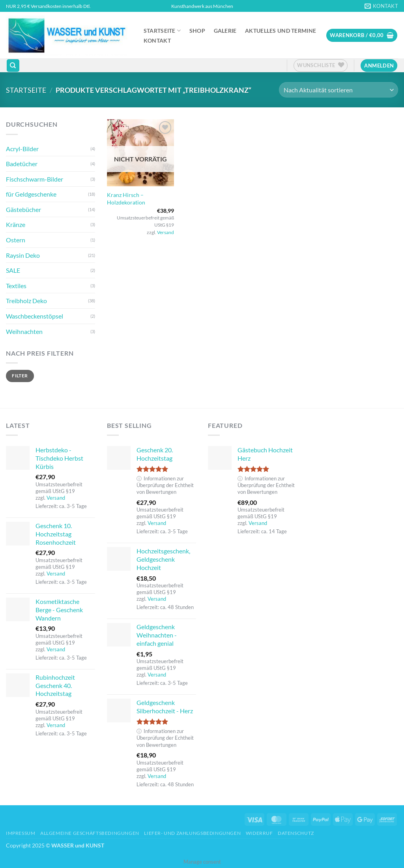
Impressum (21, 833)
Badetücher (22, 164)
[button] (362, 35)
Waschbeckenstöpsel (35, 316)
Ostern (16, 240)
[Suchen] (13, 66)
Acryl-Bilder (22, 149)
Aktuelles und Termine (281, 31)
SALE (13, 270)
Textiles (16, 286)
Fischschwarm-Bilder (35, 179)
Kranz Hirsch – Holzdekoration (126, 199)
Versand (166, 232)
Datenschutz (296, 833)
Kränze (16, 224)
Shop (197, 31)
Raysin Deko (23, 255)
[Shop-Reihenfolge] (339, 90)
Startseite (162, 31)
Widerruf (259, 833)
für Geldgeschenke (31, 194)
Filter (20, 376)
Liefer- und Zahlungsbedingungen (192, 833)
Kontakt (157, 41)
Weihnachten (24, 331)
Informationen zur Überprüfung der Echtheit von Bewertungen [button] (165, 485)
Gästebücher (23, 209)
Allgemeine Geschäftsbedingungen (90, 833)
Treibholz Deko (26, 301)
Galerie (225, 31)
